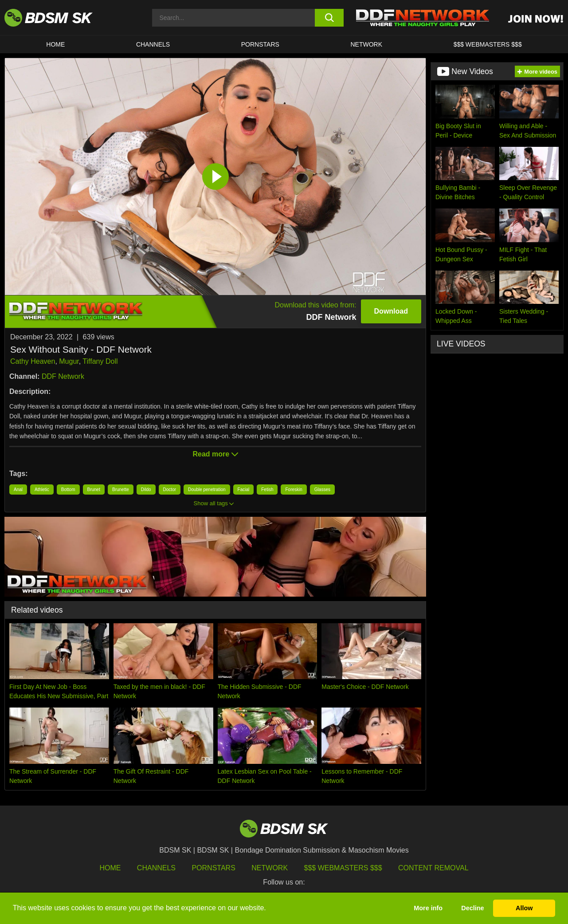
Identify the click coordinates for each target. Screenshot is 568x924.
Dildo (146, 490)
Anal (18, 490)
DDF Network (63, 376)
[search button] (329, 18)
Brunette (121, 490)
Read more (215, 454)
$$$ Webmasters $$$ (343, 868)
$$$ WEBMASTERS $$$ (488, 44)
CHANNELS (153, 44)
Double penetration (207, 490)
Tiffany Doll (100, 361)
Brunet (94, 490)
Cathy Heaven (33, 361)
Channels (156, 868)
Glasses (322, 490)
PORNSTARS (260, 44)
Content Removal (433, 868)
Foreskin (294, 490)
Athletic (42, 490)
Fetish (267, 490)
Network (366, 44)
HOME (55, 44)
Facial (244, 490)
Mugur (69, 361)
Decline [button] (472, 908)
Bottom (68, 490)
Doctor (170, 490)
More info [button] (428, 908)
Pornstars (213, 868)
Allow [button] (524, 908)
